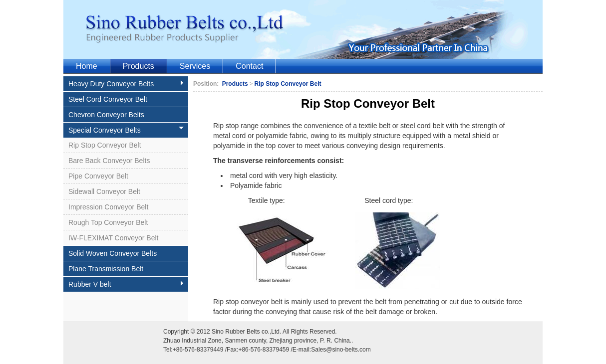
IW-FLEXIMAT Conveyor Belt (114, 238)
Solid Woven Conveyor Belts (113, 253)
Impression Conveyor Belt (108, 207)
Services (195, 66)
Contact (249, 66)
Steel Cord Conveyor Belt (108, 99)
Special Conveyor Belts (126, 130)
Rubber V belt (127, 284)
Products (139, 66)
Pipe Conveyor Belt (98, 176)
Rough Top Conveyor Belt (108, 222)
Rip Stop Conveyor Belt (105, 145)
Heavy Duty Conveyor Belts (127, 84)
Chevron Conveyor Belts (106, 115)
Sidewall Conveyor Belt (104, 191)
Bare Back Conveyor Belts (109, 161)
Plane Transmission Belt (106, 269)
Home (87, 66)
